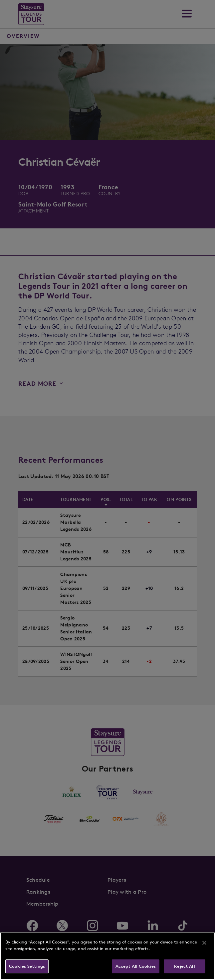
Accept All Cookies (136, 966)
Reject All (184, 966)
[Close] (204, 943)
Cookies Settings (27, 966)
